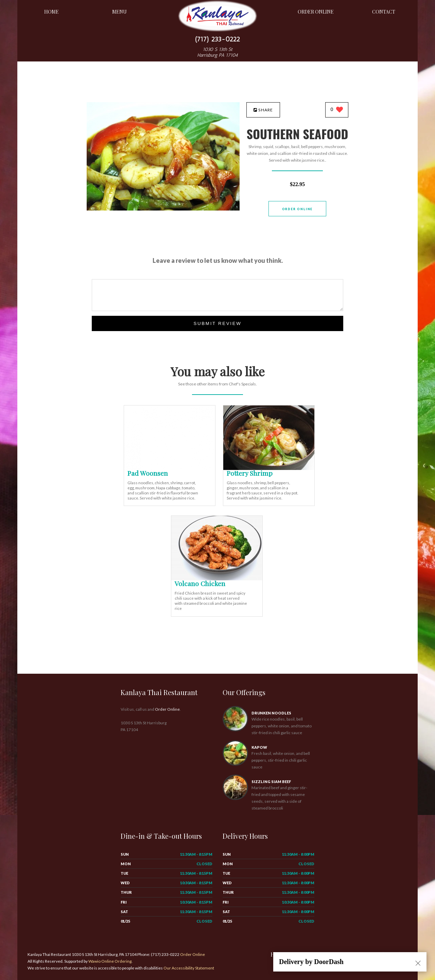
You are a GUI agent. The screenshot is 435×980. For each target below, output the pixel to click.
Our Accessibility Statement (188, 968)
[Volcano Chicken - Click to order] (217, 579)
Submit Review (217, 323)
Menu (119, 12)
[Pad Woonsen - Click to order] (170, 468)
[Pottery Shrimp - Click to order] (269, 468)
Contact (384, 12)
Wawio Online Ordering (110, 961)
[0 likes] (337, 110)
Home (51, 12)
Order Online (316, 12)
